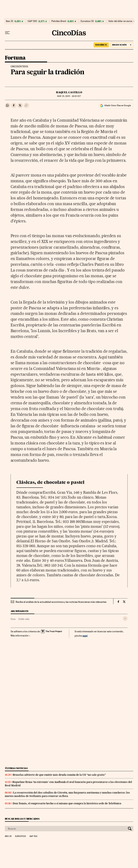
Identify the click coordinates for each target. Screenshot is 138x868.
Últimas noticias (16, 768)
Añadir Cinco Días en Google (118, 105)
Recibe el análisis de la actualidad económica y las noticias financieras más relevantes (61, 602)
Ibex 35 (10, 21)
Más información (20, 636)
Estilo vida (24, 619)
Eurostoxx (20, 836)
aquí (85, 636)
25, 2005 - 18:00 (69, 96)
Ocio (13, 619)
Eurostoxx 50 (87, 21)
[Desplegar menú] (7, 33)
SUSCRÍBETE (101, 45)
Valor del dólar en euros (120, 21)
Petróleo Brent (59, 21)
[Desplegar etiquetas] (125, 619)
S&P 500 (32, 21)
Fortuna (15, 58)
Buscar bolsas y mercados (22, 819)
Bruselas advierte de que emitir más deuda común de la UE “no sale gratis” (59, 775)
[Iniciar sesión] (122, 45)
